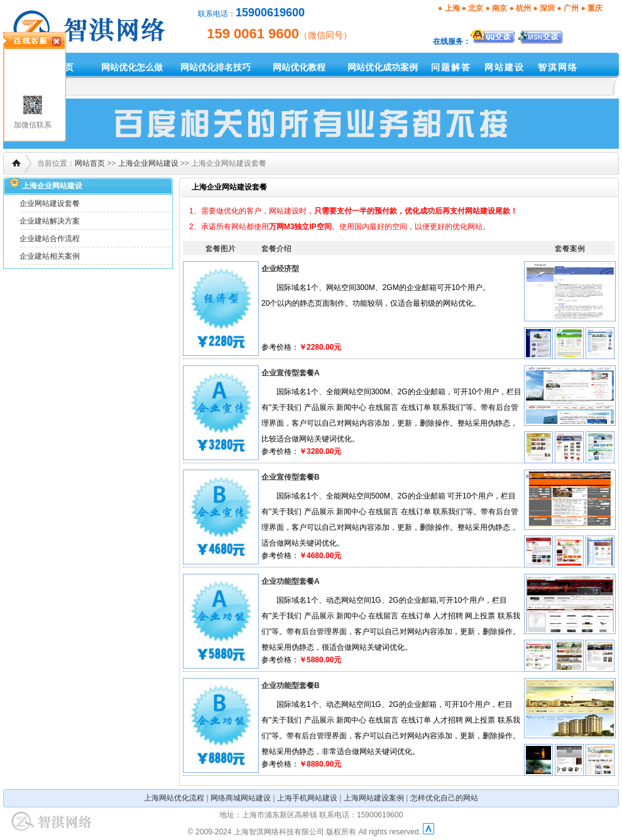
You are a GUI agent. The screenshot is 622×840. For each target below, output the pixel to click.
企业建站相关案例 (50, 256)
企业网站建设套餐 (50, 203)
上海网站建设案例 (374, 798)
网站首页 (90, 163)
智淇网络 (558, 67)
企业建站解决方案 (50, 221)
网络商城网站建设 (241, 798)
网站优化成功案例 (383, 67)
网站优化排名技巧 (216, 67)
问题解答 (451, 67)
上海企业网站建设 (148, 163)
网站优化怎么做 (132, 67)
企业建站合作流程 (50, 239)
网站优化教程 (299, 67)
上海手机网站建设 (307, 798)
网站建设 (505, 67)
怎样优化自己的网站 (444, 798)
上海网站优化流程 (174, 798)
